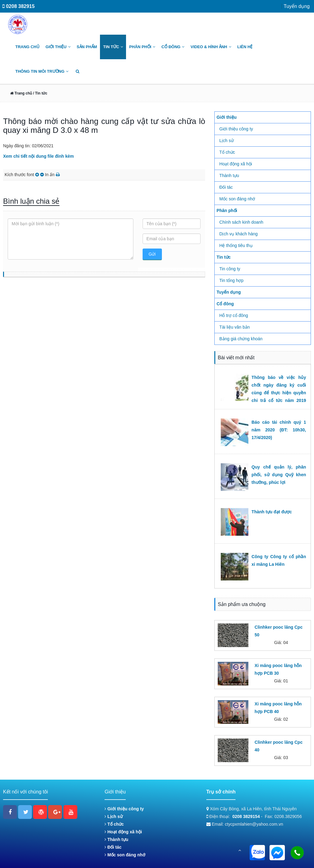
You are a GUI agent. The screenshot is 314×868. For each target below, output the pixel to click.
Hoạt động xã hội (236, 164)
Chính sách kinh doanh (241, 222)
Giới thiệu (58, 47)
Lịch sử (226, 141)
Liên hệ (245, 47)
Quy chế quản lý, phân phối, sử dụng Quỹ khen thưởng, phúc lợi (279, 475)
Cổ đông (173, 47)
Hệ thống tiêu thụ (236, 245)
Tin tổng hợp (231, 280)
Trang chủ (27, 47)
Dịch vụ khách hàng (238, 234)
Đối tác (226, 187)
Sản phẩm (87, 47)
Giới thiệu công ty (236, 129)
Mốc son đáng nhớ (237, 199)
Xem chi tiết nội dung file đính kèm (38, 156)
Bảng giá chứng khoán (241, 339)
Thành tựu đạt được (272, 512)
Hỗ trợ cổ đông (234, 315)
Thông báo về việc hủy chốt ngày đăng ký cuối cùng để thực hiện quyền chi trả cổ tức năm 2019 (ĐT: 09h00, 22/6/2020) (279, 393)
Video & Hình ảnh (211, 47)
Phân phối (142, 47)
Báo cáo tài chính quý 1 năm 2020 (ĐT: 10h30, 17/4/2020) (279, 430)
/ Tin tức (40, 93)
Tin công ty (230, 269)
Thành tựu (229, 176)
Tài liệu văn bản (234, 327)
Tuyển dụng (297, 6)
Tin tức (113, 47)
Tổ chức (227, 152)
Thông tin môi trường (42, 71)
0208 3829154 (246, 816)
